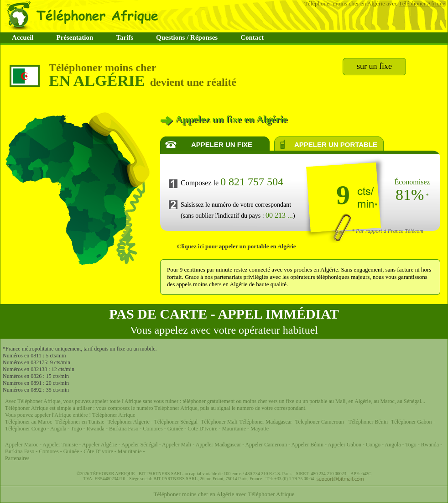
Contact (252, 37)
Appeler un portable (336, 144)
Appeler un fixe (222, 144)
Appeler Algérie (100, 445)
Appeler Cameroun (267, 445)
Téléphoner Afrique (422, 3)
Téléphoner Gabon (412, 422)
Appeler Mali (177, 445)
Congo (374, 445)
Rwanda (96, 429)
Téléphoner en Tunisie (80, 422)
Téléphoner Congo (26, 429)
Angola (58, 429)
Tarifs (125, 37)
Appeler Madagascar (219, 445)
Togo (76, 429)
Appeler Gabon (344, 445)
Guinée (175, 429)
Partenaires (17, 458)
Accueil (23, 37)
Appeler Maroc (22, 445)
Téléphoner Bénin (368, 422)
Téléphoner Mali (219, 422)
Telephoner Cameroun (320, 422)
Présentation (75, 37)
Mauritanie (233, 429)
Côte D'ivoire (98, 451)
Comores (153, 429)
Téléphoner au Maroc (29, 422)
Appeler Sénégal (140, 445)
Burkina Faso (124, 429)
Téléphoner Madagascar (266, 422)
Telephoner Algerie (129, 422)
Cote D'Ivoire (203, 429)
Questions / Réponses (187, 37)
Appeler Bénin (308, 445)
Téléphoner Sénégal (176, 422)
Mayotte (260, 429)
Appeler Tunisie (60, 445)
